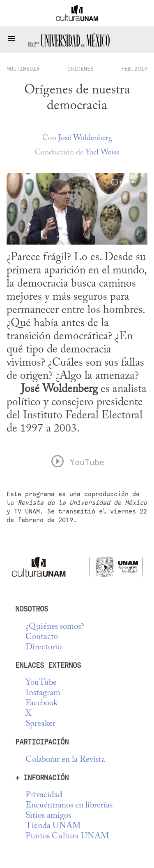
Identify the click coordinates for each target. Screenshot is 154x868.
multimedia (23, 69)
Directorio (44, 647)
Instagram (43, 693)
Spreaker (40, 724)
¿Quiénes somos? (55, 627)
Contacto (42, 637)
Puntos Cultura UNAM (67, 836)
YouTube (41, 683)
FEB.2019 (134, 69)
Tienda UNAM (53, 826)
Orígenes (80, 69)
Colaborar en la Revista (65, 760)
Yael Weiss (102, 153)
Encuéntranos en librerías (69, 806)
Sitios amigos (48, 816)
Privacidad (44, 795)
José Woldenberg (85, 138)
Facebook (41, 703)
